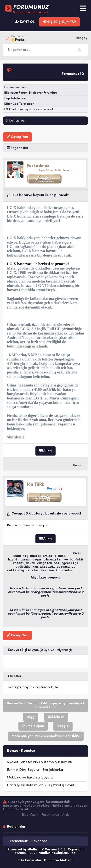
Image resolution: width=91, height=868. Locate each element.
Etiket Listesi (15, 121)
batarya (14, 687)
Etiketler (15, 676)
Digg (31, 717)
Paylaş (77, 465)
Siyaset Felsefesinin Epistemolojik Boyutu (40, 762)
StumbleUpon (33, 726)
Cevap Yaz (17, 137)
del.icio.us (56, 717)
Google (63, 726)
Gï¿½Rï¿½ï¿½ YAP (60, 22)
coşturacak (44, 687)
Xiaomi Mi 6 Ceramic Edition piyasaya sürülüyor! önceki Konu (45, 705)
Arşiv (66, 815)
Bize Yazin (30, 815)
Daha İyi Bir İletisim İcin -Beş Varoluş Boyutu (42, 785)
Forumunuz (50, 815)
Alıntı (45, 451)
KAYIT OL (25, 22)
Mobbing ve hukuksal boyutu (30, 778)
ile (56, 687)
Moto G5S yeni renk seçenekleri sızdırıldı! (46, 736)
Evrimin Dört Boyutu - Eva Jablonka (35, 770)
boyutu (28, 687)
